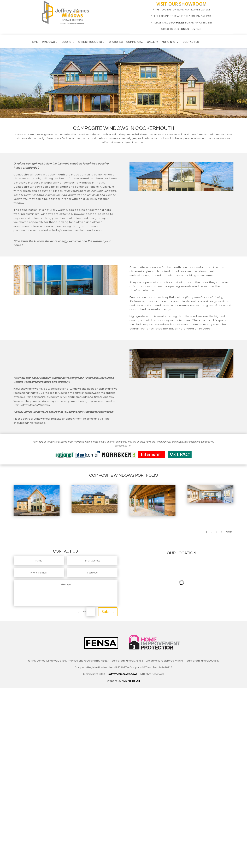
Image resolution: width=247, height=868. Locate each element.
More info (169, 42)
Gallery (152, 42)
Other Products (90, 42)
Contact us (191, 42)
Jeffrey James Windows (122, 674)
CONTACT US (187, 29)
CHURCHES (116, 42)
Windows (48, 42)
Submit (108, 612)
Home (35, 42)
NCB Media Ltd (131, 681)
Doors (66, 42)
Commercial (135, 42)
